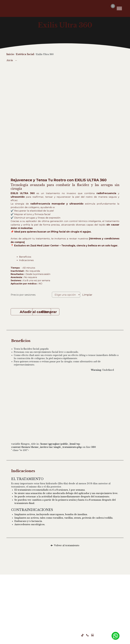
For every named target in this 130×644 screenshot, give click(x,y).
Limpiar (87, 295)
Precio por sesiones (23, 295)
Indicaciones (26, 260)
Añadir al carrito (34, 312)
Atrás (10, 60)
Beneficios (25, 257)
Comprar (72, 312)
